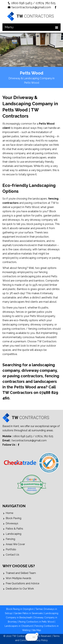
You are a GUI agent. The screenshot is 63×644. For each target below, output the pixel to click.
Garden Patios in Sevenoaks (28, 613)
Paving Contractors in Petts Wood (36, 622)
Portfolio (11, 549)
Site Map (37, 630)
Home (9, 513)
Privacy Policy (40, 640)
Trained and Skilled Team (21, 573)
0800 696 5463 (22, 3)
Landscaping (14, 534)
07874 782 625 (46, 3)
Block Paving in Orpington (20, 609)
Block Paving (14, 518)
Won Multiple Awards (18, 578)
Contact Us (12, 555)
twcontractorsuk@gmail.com (31, 7)
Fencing (10, 539)
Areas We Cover (15, 544)
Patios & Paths (14, 529)
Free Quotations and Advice (22, 583)
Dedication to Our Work (20, 589)
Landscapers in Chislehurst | (20, 626)
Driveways (12, 523)
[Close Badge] (37, 634)
